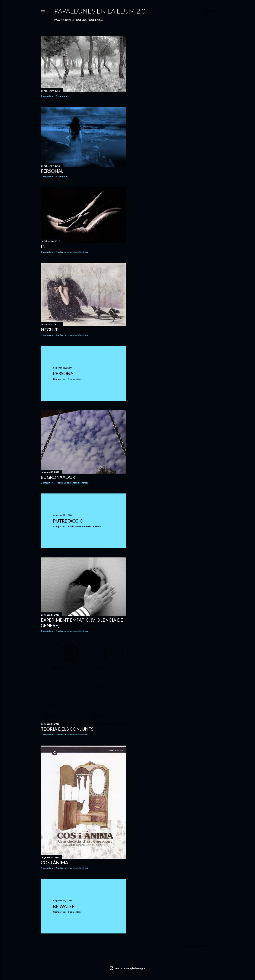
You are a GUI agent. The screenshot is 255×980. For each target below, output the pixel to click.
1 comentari (62, 176)
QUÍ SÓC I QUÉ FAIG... (89, 20)
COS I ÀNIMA (54, 862)
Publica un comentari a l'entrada (72, 252)
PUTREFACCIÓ (68, 521)
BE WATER (64, 906)
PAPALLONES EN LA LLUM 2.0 (100, 11)
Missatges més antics (199, 946)
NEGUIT (49, 330)
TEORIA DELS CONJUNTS (67, 729)
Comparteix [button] (47, 96)
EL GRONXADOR (58, 477)
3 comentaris (63, 96)
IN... (45, 246)
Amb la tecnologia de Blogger (127, 968)
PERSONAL (52, 171)
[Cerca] (210, 11)
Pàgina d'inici (64, 20)
